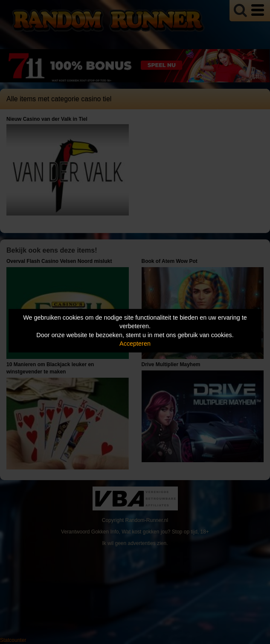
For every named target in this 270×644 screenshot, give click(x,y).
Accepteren (135, 344)
